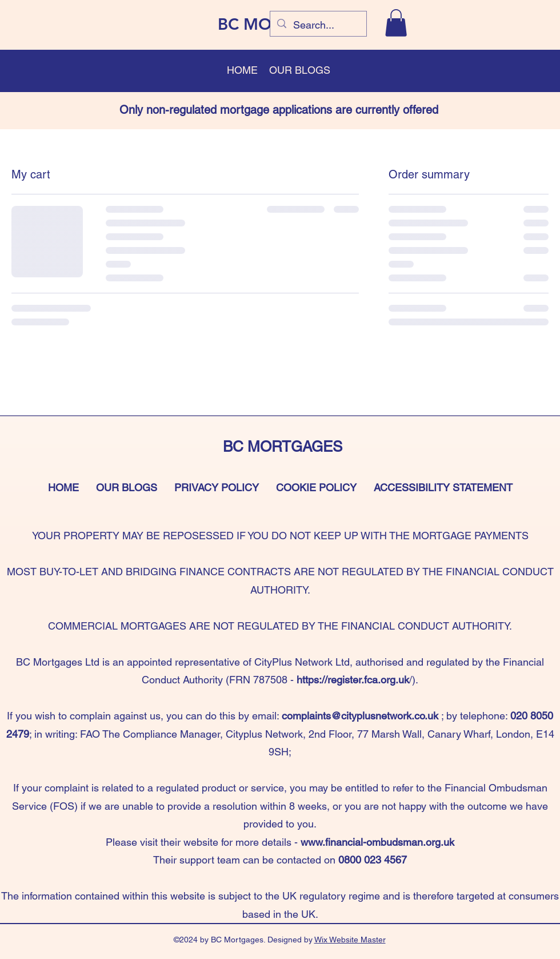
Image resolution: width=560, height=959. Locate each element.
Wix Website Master (350, 940)
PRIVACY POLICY (217, 488)
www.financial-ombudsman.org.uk (377, 842)
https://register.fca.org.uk (353, 680)
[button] (396, 23)
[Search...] (318, 25)
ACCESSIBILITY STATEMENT (443, 488)
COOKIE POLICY (316, 488)
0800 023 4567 (373, 860)
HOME (63, 488)
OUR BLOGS (127, 488)
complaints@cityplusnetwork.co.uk (360, 716)
